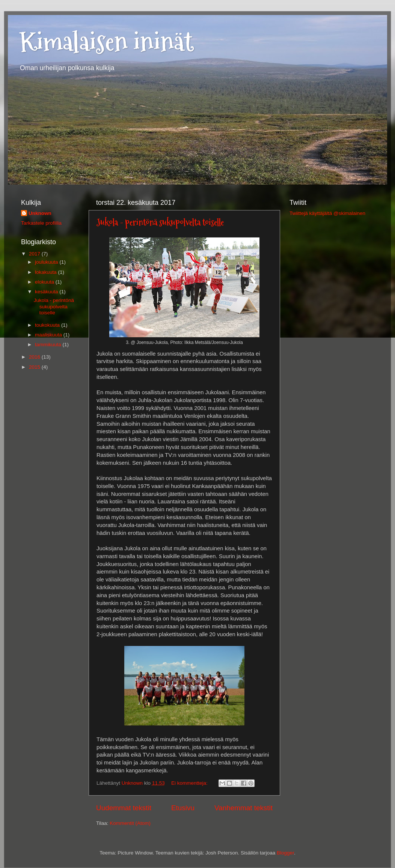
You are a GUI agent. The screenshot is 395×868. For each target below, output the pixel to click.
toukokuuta (48, 325)
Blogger (285, 853)
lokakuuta (47, 272)
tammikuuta (49, 345)
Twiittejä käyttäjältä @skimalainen (327, 213)
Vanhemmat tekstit (243, 808)
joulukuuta (47, 262)
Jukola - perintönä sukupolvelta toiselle (160, 222)
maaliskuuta (49, 335)
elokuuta (45, 282)
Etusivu (183, 808)
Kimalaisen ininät (106, 41)
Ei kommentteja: (190, 783)
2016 (35, 357)
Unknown (40, 213)
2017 (35, 254)
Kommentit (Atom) (130, 823)
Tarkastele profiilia (41, 223)
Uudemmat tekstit (124, 808)
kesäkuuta (47, 292)
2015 (35, 367)
